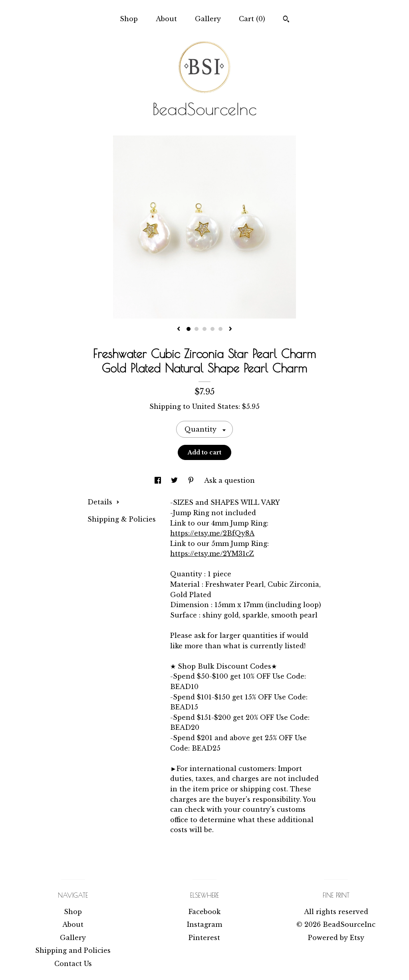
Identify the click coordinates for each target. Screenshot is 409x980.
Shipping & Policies (122, 519)
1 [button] (189, 329)
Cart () (252, 19)
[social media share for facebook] (159, 480)
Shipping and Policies (73, 950)
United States (215, 406)
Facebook (204, 912)
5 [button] (220, 329)
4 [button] (212, 329)
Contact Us (73, 964)
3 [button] (204, 329)
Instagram (204, 924)
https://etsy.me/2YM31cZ (212, 554)
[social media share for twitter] (175, 480)
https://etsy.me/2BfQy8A (212, 533)
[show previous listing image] (179, 329)
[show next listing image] (230, 329)
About (166, 19)
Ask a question (229, 480)
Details (103, 502)
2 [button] (197, 329)
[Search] (286, 20)
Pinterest (204, 938)
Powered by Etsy (336, 938)
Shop (129, 19)
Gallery (208, 19)
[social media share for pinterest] (192, 480)
